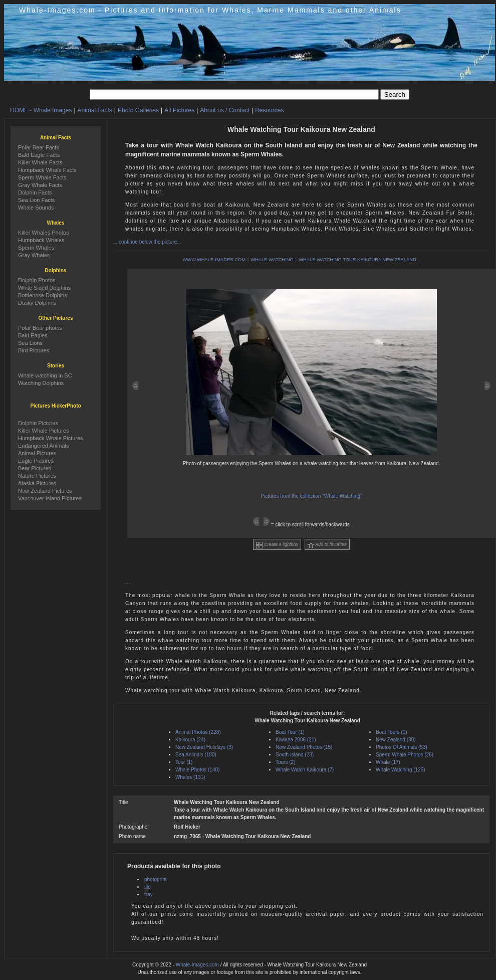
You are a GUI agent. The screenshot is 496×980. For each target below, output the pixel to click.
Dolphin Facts (35, 192)
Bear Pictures (35, 468)
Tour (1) (184, 762)
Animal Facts (95, 110)
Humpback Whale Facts (47, 170)
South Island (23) (295, 755)
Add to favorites (327, 545)
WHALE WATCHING (272, 260)
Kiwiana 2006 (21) (296, 740)
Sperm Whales (36, 248)
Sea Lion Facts (36, 200)
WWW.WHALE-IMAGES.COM (214, 260)
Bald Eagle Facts (39, 155)
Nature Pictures (37, 476)
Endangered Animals (44, 446)
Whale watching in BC (45, 375)
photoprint (155, 879)
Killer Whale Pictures (43, 431)
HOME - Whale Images (41, 110)
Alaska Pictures (37, 483)
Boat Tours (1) (392, 732)
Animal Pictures (37, 453)
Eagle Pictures (36, 461)
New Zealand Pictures (45, 491)
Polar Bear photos (40, 328)
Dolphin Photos (37, 280)
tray (149, 895)
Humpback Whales (41, 240)
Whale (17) (388, 762)
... (128, 582)
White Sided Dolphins (44, 288)
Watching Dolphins (41, 383)
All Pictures (179, 110)
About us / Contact (225, 110)
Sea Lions (30, 343)
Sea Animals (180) (196, 755)
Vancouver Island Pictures (50, 498)
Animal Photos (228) (198, 732)
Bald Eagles (33, 335)
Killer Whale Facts (40, 162)
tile (148, 887)
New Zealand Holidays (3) (204, 747)
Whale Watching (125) (401, 770)
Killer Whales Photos (44, 233)
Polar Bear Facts (39, 147)
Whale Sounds (36, 208)
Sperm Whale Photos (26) (405, 755)
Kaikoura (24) (190, 740)
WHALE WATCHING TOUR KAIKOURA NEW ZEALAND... (359, 260)
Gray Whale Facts (40, 185)
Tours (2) (285, 762)
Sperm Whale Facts (42, 177)
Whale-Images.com (197, 965)
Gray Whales (34, 255)
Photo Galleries (138, 110)
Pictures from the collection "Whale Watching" (311, 496)
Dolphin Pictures (38, 423)
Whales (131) (190, 777)
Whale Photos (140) (197, 770)
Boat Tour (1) (290, 732)
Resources (269, 110)
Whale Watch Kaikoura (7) (305, 770)
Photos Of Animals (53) (402, 747)
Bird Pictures (34, 350)
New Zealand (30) (396, 740)
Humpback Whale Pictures (51, 438)
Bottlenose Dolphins (43, 295)
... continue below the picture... (147, 242)
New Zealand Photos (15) (304, 747)
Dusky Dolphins (37, 303)
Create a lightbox (277, 545)
